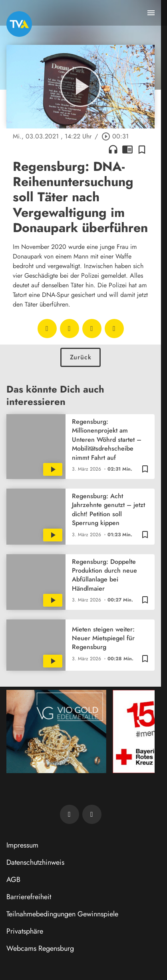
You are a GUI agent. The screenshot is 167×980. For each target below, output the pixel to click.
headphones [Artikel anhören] (113, 149)
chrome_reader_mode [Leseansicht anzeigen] (127, 149)
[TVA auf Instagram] (92, 814)
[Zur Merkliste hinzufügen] (142, 149)
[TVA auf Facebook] (70, 814)
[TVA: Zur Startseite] (19, 24)
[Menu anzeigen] (151, 13)
